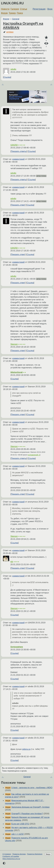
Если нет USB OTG (20, 824)
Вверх (48, 854)
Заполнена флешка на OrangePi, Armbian (30, 807)
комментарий (18, 159)
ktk (12, 562)
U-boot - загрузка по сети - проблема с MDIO (32, 788)
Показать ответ (18, 205)
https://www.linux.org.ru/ (11, 859)
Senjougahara (17, 647)
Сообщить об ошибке (11, 856)
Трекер (12, 13)
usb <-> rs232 (17, 834)
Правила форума (19, 854)
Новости (5, 9)
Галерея (15, 9)
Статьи (23, 9)
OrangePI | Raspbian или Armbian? (27, 814)
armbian (10, 32)
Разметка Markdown (35, 854)
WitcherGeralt (17, 372)
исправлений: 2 (34, 455)
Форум (4, 13)
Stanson (14, 344)
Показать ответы (19, 151)
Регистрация (39, 9)
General (16, 19)
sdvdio (13, 69)
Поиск (20, 13)
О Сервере (7, 854)
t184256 (14, 145)
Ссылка (7, 77)
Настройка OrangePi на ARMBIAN (23, 25)
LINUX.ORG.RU (12, 3)
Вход (50, 9)
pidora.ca (26, 749)
